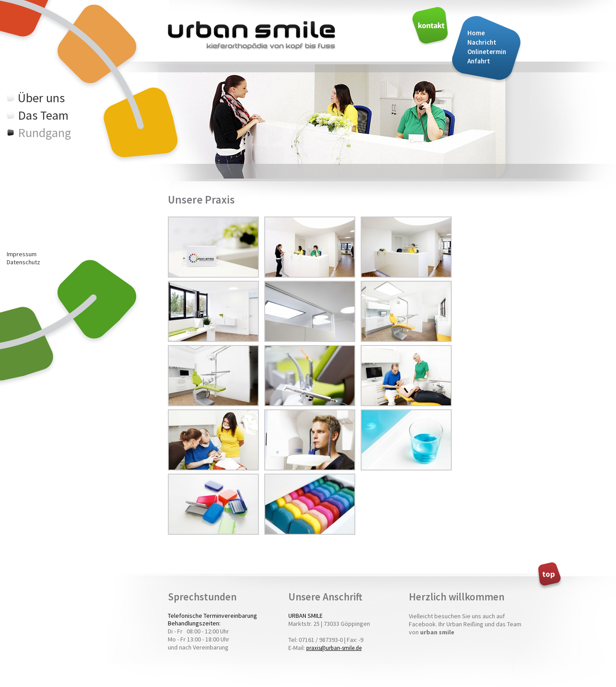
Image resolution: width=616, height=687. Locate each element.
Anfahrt (479, 61)
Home (476, 33)
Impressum (22, 254)
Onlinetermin (487, 52)
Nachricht (482, 42)
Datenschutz (23, 262)
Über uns (41, 98)
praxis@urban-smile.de (334, 648)
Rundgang (44, 133)
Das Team (43, 115)
